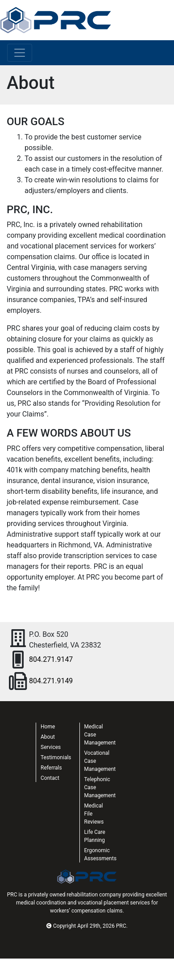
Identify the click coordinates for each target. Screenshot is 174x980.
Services (51, 747)
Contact (50, 778)
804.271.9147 (51, 659)
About (48, 737)
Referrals (51, 768)
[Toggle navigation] (20, 53)
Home (48, 727)
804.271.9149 (51, 681)
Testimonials (56, 757)
